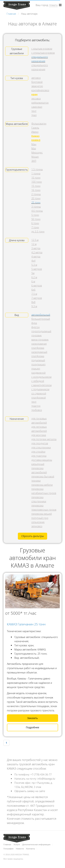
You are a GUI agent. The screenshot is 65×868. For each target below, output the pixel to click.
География (8, 849)
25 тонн (36, 202)
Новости (20, 849)
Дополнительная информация (36, 845)
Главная (7, 845)
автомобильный (41, 315)
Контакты (31, 849)
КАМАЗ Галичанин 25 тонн (26, 624)
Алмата (53, 5)
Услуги (17, 845)
